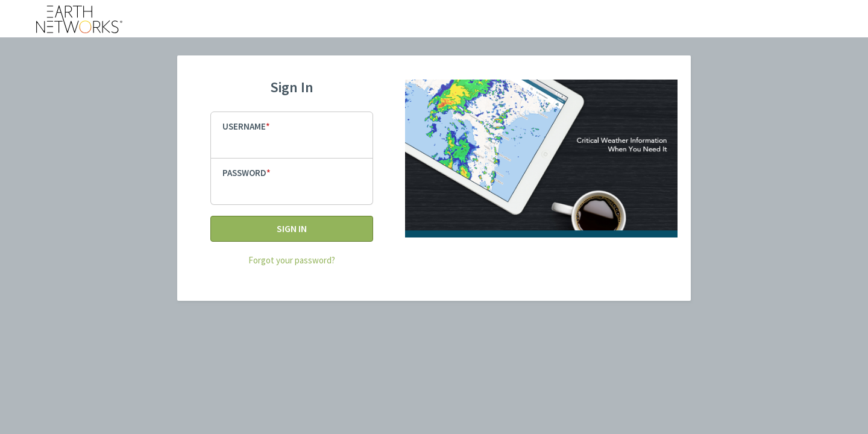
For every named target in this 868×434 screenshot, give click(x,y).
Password (244, 173)
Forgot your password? (292, 260)
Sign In (292, 228)
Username (244, 126)
